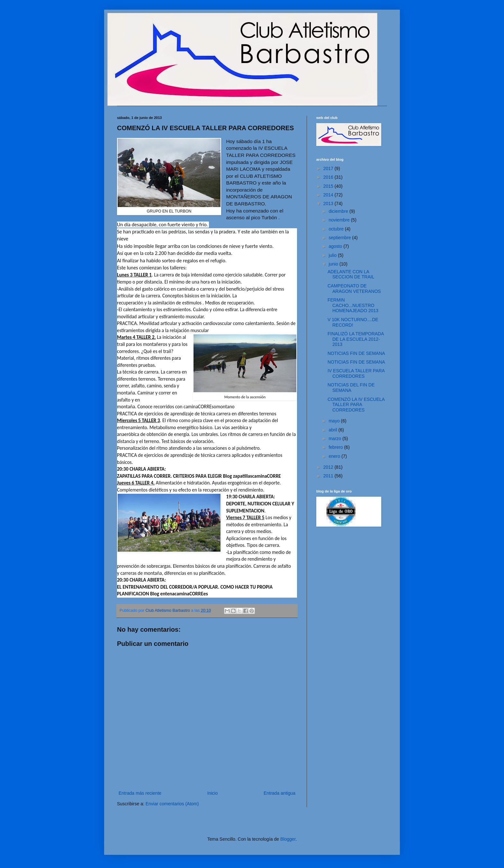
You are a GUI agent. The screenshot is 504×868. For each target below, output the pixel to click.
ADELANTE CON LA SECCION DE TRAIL (351, 274)
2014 (329, 195)
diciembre (339, 211)
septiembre (340, 238)
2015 (329, 186)
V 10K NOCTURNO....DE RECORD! (353, 322)
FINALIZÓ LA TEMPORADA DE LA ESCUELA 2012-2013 (356, 339)
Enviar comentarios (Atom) (172, 804)
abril (333, 430)
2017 (329, 168)
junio (334, 264)
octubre (337, 229)
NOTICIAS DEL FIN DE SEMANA (351, 388)
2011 (329, 476)
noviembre (340, 220)
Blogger (288, 839)
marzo (335, 439)
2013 (329, 203)
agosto (336, 246)
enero (335, 456)
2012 (329, 467)
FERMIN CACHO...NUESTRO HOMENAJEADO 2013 (353, 305)
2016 (329, 177)
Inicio (213, 793)
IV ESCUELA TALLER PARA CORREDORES (356, 373)
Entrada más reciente (140, 793)
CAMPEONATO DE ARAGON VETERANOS (354, 289)
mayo (335, 421)
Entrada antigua (279, 793)
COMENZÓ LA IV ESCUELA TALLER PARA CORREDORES (356, 405)
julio (333, 255)
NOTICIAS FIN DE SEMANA (356, 353)
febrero (336, 447)
